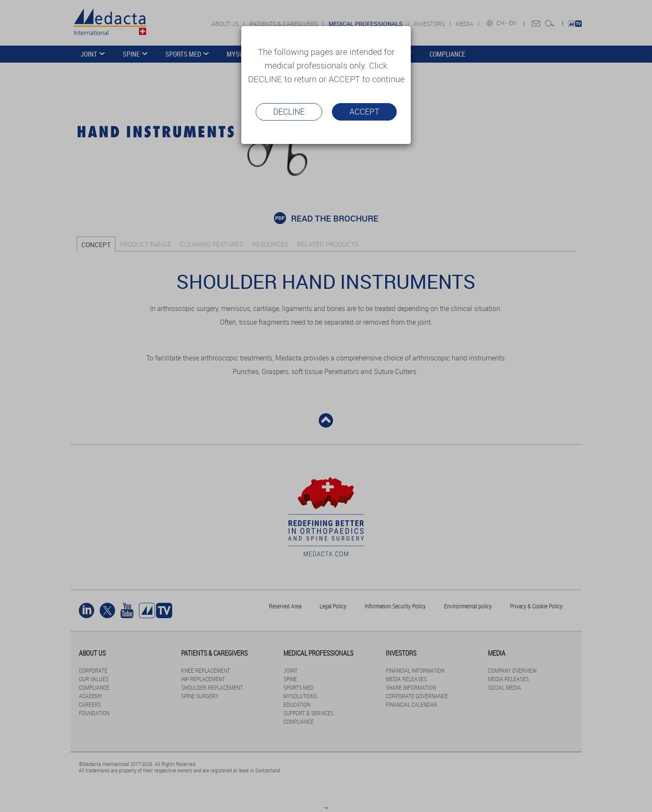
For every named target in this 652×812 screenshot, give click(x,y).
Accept (364, 112)
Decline (289, 112)
